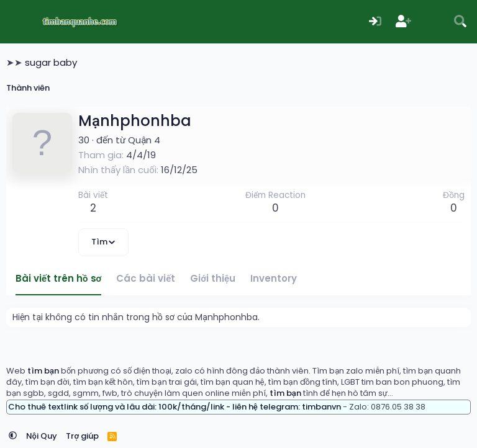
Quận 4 (144, 140)
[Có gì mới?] (432, 22)
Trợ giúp (82, 436)
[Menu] (17, 22)
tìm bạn (43, 371)
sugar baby (51, 62)
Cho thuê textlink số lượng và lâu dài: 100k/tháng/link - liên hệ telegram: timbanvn (175, 407)
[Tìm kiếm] (460, 22)
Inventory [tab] (274, 278)
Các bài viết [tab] (146, 278)
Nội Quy (42, 436)
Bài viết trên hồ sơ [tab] (58, 278)
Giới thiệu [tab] (213, 278)
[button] (13, 436)
